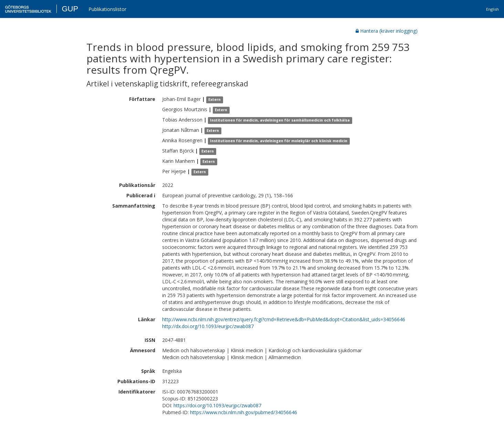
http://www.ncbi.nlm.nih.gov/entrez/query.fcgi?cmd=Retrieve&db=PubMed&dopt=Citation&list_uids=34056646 (284, 319)
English (492, 9)
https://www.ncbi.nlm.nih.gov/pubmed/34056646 (244, 412)
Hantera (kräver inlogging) (387, 31)
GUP (70, 9)
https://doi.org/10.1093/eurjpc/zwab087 (217, 405)
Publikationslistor (107, 9)
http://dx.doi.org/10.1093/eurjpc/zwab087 (208, 326)
